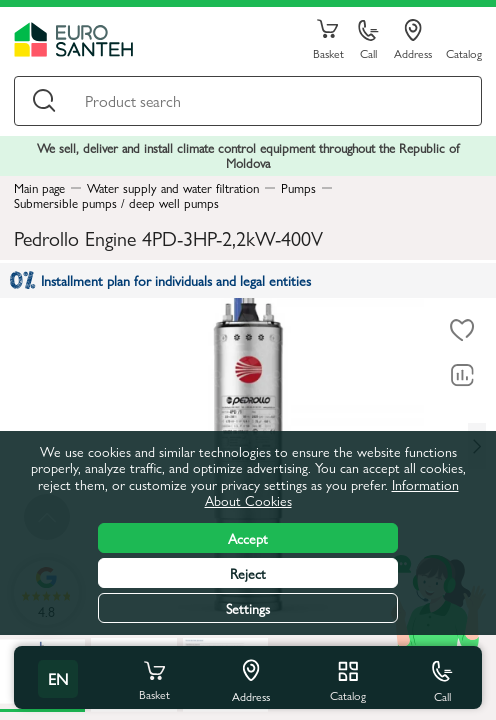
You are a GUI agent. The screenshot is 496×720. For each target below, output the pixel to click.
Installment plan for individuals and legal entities (160, 280)
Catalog (464, 52)
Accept (248, 538)
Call (368, 40)
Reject (248, 573)
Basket (328, 40)
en (58, 678)
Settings (248, 608)
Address (413, 40)
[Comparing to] (462, 375)
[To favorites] (462, 330)
